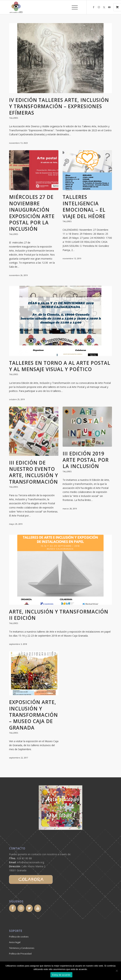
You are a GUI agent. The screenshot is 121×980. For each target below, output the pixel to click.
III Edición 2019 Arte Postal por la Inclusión (86, 460)
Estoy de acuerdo (61, 975)
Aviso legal (15, 942)
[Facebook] (13, 908)
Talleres (14, 118)
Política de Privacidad (20, 954)
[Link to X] (104, 7)
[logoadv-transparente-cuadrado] (50, 7)
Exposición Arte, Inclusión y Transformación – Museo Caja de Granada (33, 715)
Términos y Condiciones (22, 948)
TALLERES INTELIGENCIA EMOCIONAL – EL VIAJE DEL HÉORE (84, 206)
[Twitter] (29, 908)
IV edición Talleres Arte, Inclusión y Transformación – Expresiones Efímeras (59, 106)
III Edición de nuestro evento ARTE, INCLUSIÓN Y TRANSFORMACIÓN (34, 472)
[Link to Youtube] (109, 7)
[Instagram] (21, 908)
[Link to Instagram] (99, 7)
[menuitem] (75, 7)
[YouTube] (38, 908)
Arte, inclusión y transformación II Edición (59, 615)
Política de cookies (19, 937)
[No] (117, 971)
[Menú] (73, 7)
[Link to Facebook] (94, 7)
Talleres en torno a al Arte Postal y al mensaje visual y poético (60, 366)
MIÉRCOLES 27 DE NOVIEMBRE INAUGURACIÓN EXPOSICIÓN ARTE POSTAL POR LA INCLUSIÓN (32, 213)
